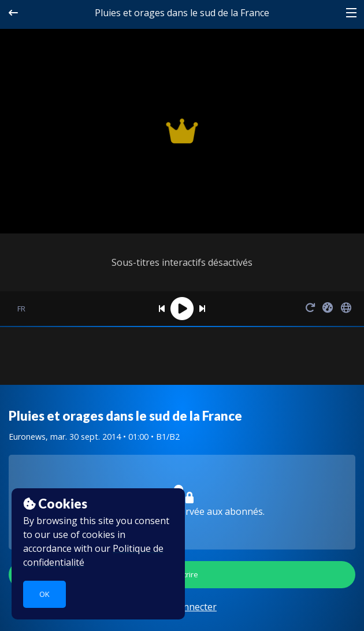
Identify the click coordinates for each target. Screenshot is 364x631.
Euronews (27, 437)
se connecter (189, 607)
